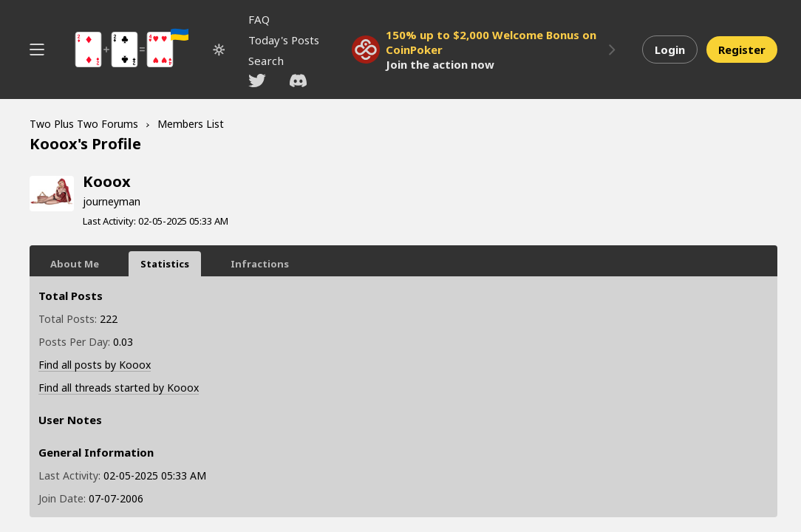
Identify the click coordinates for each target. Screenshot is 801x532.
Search (266, 61)
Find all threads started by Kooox (119, 388)
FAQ (259, 19)
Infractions (260, 264)
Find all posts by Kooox (95, 365)
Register (742, 50)
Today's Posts (284, 40)
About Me (75, 264)
